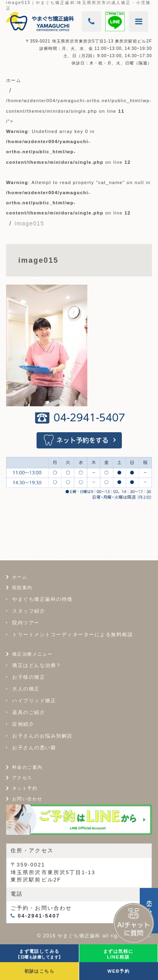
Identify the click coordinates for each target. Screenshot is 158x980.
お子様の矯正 (29, 677)
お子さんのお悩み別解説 (42, 736)
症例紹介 (23, 724)
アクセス (22, 778)
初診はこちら (39, 971)
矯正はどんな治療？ (37, 665)
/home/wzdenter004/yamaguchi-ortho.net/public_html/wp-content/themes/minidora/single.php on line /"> (79, 157)
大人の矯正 (26, 689)
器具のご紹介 (29, 712)
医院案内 (22, 588)
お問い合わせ (27, 799)
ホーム (20, 577)
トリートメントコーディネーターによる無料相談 (73, 635)
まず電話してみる (39, 954)
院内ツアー (26, 623)
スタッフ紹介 (29, 611)
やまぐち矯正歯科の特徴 (42, 599)
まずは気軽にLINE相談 (118, 954)
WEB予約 (118, 971)
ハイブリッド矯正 (34, 701)
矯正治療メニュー (32, 654)
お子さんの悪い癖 (34, 748)
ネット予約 (25, 788)
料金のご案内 (27, 767)
